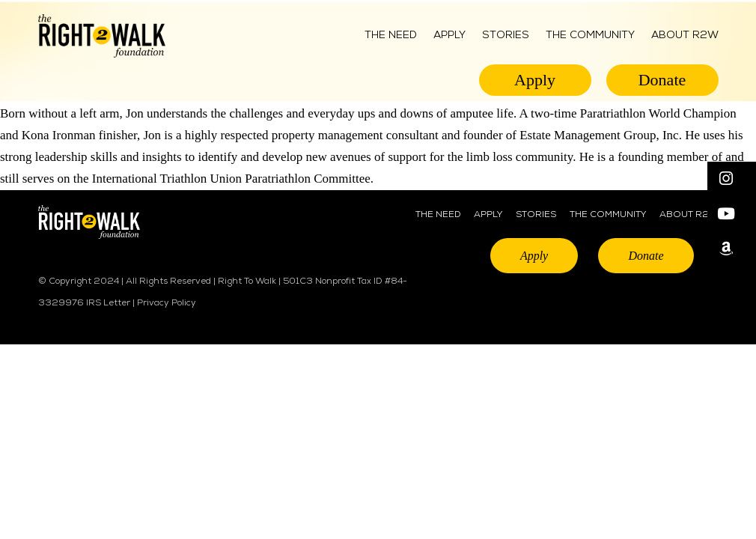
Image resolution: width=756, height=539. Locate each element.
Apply (449, 36)
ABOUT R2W (685, 36)
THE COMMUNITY (590, 36)
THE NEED (438, 215)
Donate (662, 80)
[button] (732, 179)
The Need (391, 36)
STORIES (536, 215)
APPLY (488, 215)
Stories (506, 36)
